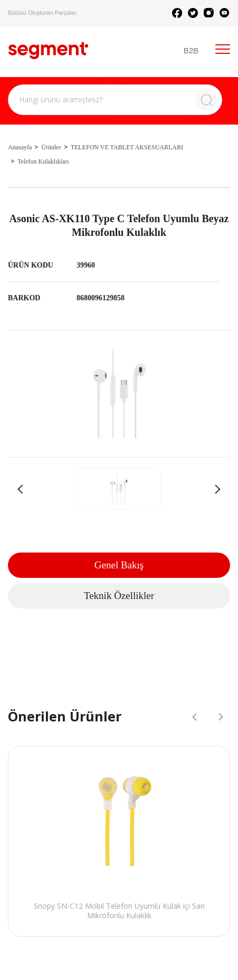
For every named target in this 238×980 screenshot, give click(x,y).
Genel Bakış (119, 565)
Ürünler (51, 147)
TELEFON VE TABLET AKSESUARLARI (127, 147)
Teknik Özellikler (119, 596)
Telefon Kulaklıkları (43, 161)
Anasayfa (20, 147)
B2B (191, 50)
